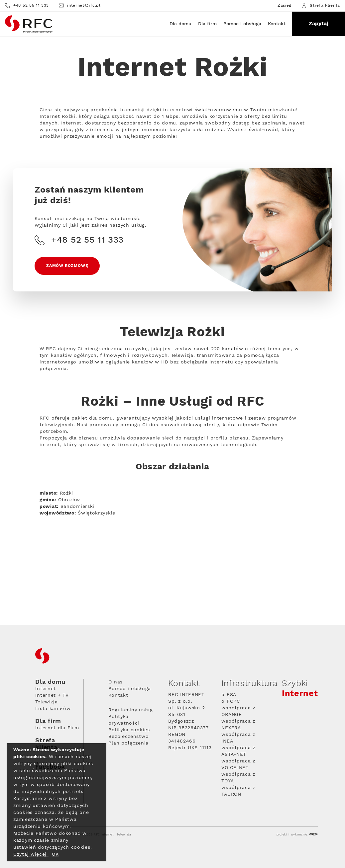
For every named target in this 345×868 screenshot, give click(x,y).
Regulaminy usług (130, 710)
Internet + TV (52, 695)
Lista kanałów (53, 709)
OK (55, 854)
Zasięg (285, 6)
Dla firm (207, 24)
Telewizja (46, 702)
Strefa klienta (321, 5)
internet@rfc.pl (80, 5)
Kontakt (277, 24)
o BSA (229, 695)
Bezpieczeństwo (128, 737)
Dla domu (180, 24)
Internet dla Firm (57, 728)
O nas (115, 682)
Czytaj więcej (31, 854)
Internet (46, 689)
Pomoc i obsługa (242, 24)
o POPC (231, 701)
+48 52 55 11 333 (27, 5)
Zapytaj (319, 24)
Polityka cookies (129, 730)
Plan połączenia (128, 743)
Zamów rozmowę (67, 266)
